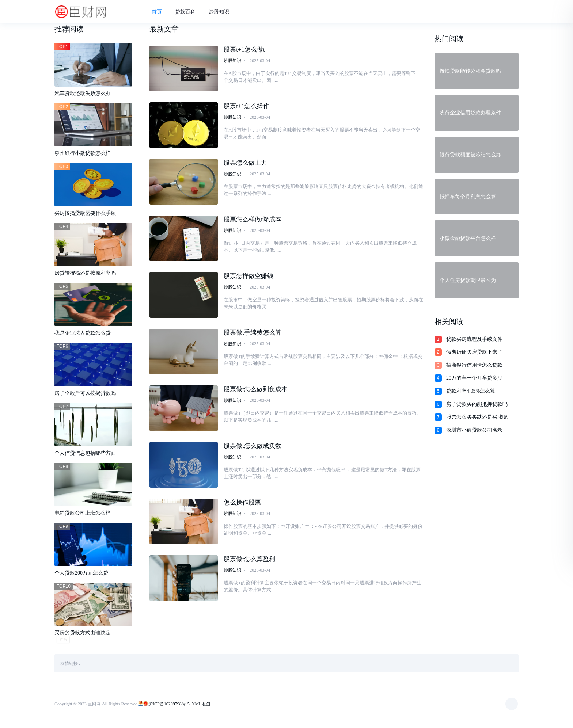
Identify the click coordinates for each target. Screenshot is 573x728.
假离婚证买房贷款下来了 (474, 352)
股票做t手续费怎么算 (253, 334)
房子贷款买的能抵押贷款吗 (477, 404)
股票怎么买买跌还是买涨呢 (477, 417)
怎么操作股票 (242, 504)
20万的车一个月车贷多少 (474, 378)
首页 (160, 12)
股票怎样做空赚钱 (248, 277)
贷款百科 (189, 12)
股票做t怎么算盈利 (249, 560)
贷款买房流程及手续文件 (474, 339)
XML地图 (201, 704)
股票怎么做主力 (245, 164)
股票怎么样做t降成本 (253, 220)
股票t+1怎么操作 (246, 107)
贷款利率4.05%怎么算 (471, 391)
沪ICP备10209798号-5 (169, 704)
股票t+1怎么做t (244, 51)
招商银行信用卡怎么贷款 (474, 365)
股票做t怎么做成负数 (253, 447)
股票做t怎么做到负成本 (256, 390)
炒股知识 (222, 12)
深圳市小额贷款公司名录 (474, 430)
